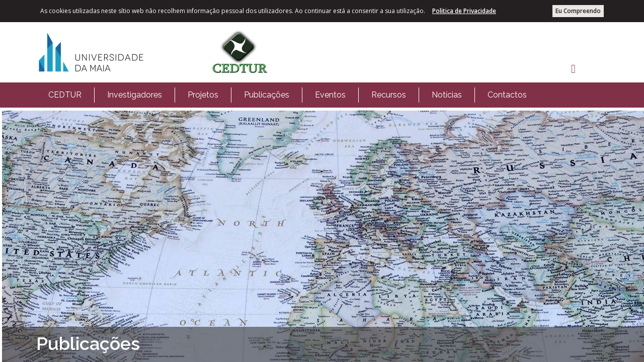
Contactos (507, 95)
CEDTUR (65, 95)
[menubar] (288, 95)
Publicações (267, 95)
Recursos (389, 95)
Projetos (203, 95)
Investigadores (135, 95)
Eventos (330, 95)
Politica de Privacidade (464, 11)
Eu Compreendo (578, 11)
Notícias (447, 95)
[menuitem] (65, 95)
